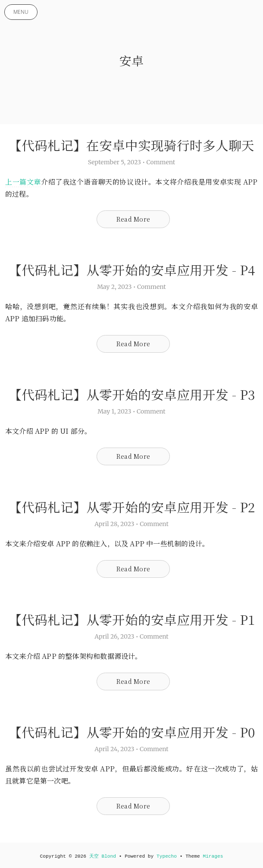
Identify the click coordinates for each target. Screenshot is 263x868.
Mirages (213, 856)
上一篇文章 (23, 182)
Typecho (167, 856)
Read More (133, 219)
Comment (161, 162)
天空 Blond (103, 856)
